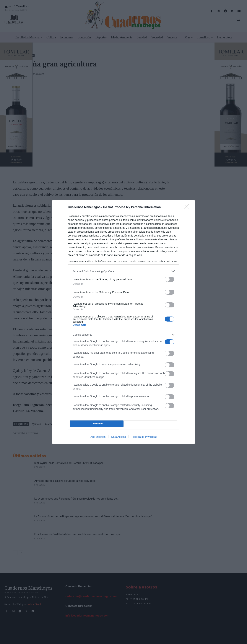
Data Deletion (98, 437)
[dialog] (123, 322)
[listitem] (123, 271)
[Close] (188, 207)
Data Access (118, 437)
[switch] (170, 279)
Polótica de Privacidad (144, 437)
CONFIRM (97, 424)
